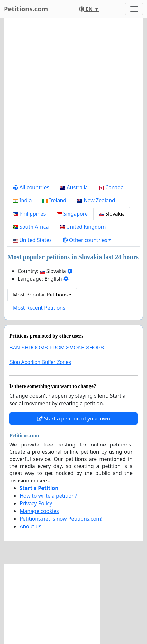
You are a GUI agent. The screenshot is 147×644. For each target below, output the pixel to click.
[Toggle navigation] (134, 9)
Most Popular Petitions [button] (40, 295)
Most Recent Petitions (39, 308)
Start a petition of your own (73, 419)
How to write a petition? (48, 496)
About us (30, 526)
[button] (87, 240)
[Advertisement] (73, 102)
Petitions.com (26, 9)
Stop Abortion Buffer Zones (40, 362)
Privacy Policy (36, 503)
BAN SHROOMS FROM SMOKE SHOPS (57, 348)
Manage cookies (39, 511)
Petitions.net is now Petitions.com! (61, 519)
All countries (31, 187)
